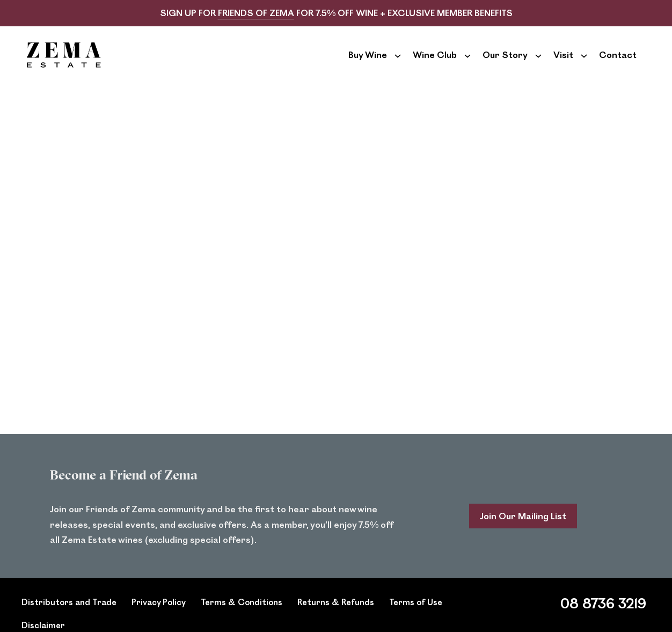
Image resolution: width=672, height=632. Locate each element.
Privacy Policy (159, 617)
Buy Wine (368, 62)
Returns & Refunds (336, 617)
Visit (563, 62)
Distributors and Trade (69, 617)
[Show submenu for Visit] (584, 62)
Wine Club (435, 62)
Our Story (505, 62)
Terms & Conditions (242, 617)
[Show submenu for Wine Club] (468, 62)
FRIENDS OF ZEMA (256, 13)
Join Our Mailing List (523, 531)
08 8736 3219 (603, 618)
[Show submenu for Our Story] (538, 62)
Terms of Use (416, 617)
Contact (618, 62)
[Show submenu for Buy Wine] (398, 62)
